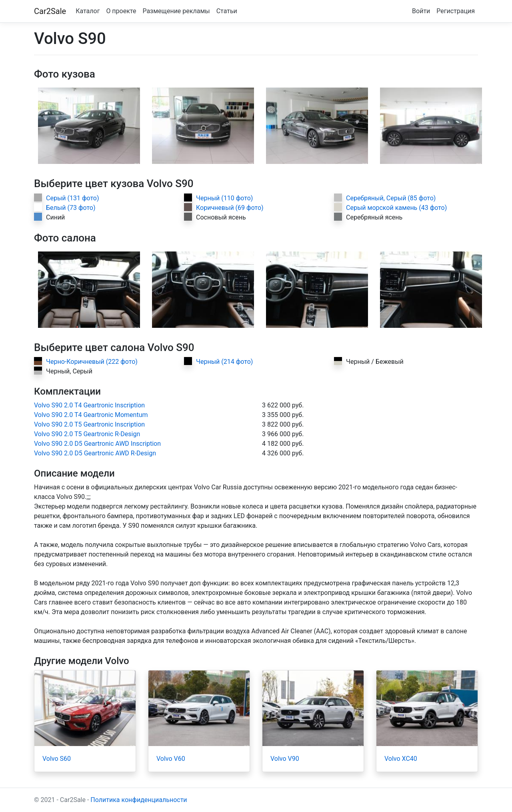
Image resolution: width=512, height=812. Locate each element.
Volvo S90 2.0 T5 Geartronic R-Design (87, 434)
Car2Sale (50, 11)
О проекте (121, 11)
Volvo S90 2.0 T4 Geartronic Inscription (89, 405)
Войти (421, 11)
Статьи (227, 11)
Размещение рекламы (176, 11)
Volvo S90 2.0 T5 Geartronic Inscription (89, 424)
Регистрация (456, 11)
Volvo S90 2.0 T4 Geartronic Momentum (91, 415)
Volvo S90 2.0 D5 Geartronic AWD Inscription (97, 444)
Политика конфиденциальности (139, 800)
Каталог (88, 11)
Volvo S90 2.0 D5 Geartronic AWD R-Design (95, 453)
